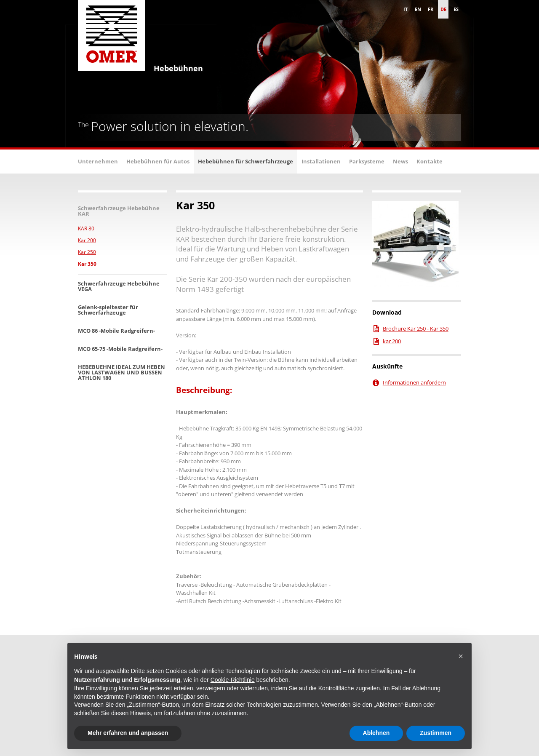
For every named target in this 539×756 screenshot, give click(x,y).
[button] (461, 656)
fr (431, 9)
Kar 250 (87, 252)
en (418, 9)
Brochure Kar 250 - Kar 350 (416, 329)
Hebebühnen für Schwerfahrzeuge (245, 161)
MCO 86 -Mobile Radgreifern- (116, 331)
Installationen (321, 161)
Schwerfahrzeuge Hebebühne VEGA (119, 286)
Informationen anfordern (414, 382)
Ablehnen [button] (376, 733)
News (400, 161)
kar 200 (392, 341)
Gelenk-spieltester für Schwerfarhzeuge (108, 310)
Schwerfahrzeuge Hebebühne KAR (119, 211)
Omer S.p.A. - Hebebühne (112, 38)
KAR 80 (86, 228)
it (406, 9)
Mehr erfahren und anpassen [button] (128, 733)
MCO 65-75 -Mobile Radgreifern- (120, 349)
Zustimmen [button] (436, 733)
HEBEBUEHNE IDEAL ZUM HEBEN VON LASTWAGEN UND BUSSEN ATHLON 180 (121, 372)
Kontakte (430, 161)
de (443, 9)
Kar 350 (87, 264)
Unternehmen (98, 161)
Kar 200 (87, 240)
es (456, 9)
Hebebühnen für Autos (158, 161)
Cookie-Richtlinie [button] (233, 680)
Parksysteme (367, 161)
